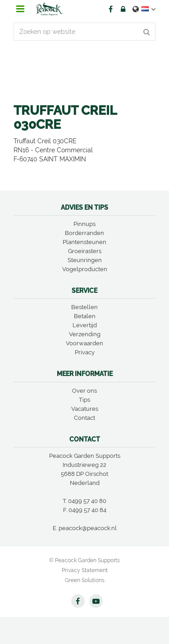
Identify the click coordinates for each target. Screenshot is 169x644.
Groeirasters (85, 251)
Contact (84, 418)
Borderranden (84, 233)
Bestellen (84, 307)
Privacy (85, 352)
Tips (84, 400)
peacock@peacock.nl (88, 528)
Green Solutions (85, 580)
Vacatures (85, 409)
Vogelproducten (85, 269)
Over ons (84, 391)
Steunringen (85, 260)
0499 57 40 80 (87, 501)
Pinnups (84, 224)
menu (20, 9)
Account (123, 9)
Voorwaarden (84, 343)
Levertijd (85, 325)
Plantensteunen (84, 242)
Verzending (85, 334)
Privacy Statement (85, 570)
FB (110, 9)
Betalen (85, 316)
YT (96, 601)
